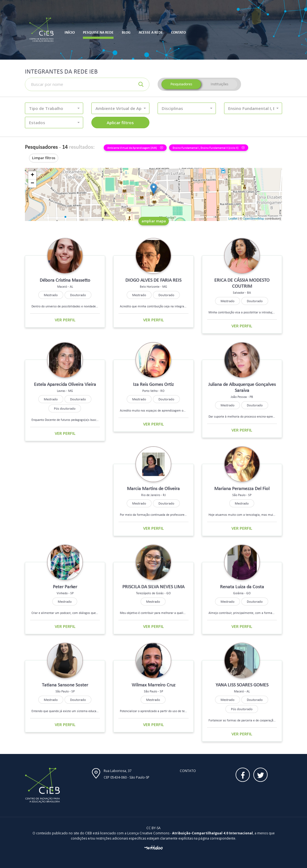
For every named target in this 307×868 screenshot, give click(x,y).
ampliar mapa (154, 221)
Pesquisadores (181, 84)
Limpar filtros (44, 158)
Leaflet (233, 219)
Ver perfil (65, 320)
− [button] (32, 183)
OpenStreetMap (254, 219)
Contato (188, 771)
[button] (54, 108)
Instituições (219, 84)
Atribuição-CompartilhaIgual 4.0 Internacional (212, 833)
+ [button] (32, 175)
